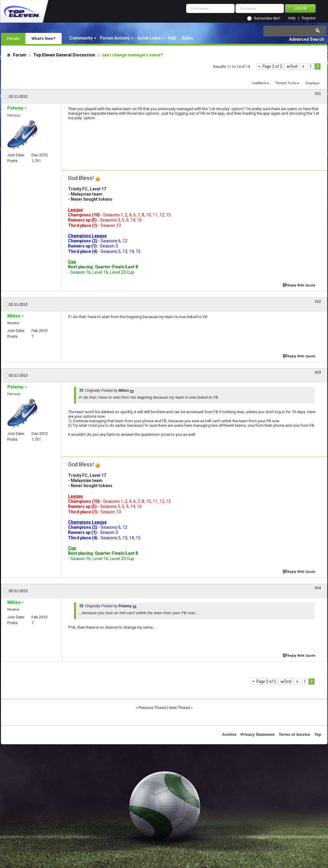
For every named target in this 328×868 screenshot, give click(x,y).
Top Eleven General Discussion (64, 55)
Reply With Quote (300, 285)
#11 (318, 94)
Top (318, 734)
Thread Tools (286, 83)
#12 (318, 302)
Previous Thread (152, 708)
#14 (318, 588)
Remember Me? (267, 18)
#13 (318, 372)
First (292, 66)
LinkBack (259, 83)
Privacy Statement (258, 734)
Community (81, 38)
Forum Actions (115, 38)
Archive (229, 734)
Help (292, 18)
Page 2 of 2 (272, 66)
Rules (188, 38)
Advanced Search (307, 39)
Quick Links (149, 38)
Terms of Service (294, 734)
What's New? (44, 38)
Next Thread (179, 708)
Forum (13, 38)
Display (311, 83)
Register (309, 18)
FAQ (172, 38)
